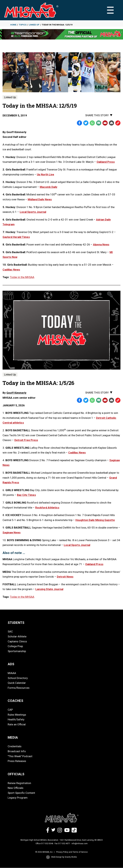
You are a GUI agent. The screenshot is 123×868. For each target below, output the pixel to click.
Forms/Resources (19, 688)
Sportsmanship (17, 651)
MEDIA (13, 738)
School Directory (18, 678)
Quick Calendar (17, 683)
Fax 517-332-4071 (62, 844)
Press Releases (17, 761)
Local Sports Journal (33, 212)
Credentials (15, 746)
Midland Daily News (40, 199)
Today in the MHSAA (22, 277)
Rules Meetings (17, 715)
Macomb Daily (49, 187)
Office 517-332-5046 (44, 844)
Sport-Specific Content (21, 793)
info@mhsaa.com (80, 844)
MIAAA (12, 673)
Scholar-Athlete (17, 636)
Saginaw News (12, 533)
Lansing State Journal (49, 589)
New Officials (16, 788)
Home (13, 25)
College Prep (15, 646)
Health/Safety (16, 719)
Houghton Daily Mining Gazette (95, 520)
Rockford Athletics (47, 508)
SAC (10, 631)
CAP (10, 710)
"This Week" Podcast (20, 756)
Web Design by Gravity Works (61, 857)
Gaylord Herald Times (16, 237)
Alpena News (101, 245)
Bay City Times (26, 495)
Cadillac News (11, 270)
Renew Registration (19, 783)
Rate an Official (17, 724)
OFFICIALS (16, 774)
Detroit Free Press (26, 440)
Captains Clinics (17, 641)
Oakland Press (106, 162)
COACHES (15, 701)
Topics (23, 25)
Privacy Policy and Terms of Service (72, 852)
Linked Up (34, 25)
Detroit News (65, 577)
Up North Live (45, 174)
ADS (11, 664)
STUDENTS (16, 623)
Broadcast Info (17, 751)
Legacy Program (18, 798)
